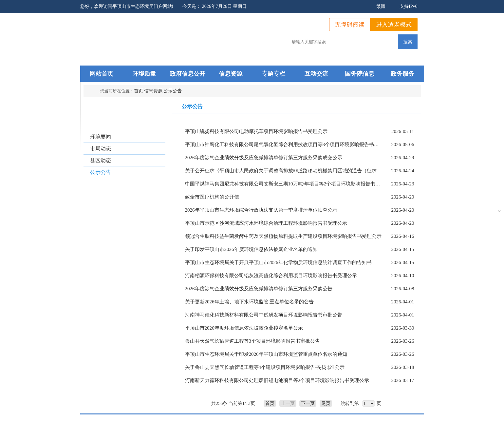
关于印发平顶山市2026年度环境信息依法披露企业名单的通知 (251, 249)
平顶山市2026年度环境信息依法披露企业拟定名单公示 (244, 328)
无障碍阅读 (350, 25)
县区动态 (101, 160)
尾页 (326, 403)
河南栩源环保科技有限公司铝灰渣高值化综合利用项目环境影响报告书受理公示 (271, 276)
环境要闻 (101, 137)
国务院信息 (360, 74)
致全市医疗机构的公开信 (212, 197)
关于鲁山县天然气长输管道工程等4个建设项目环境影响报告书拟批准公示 (265, 367)
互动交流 (316, 74)
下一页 (308, 403)
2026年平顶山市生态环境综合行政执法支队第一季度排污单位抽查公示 (261, 210)
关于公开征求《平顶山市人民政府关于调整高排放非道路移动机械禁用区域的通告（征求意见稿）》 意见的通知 (306, 171)
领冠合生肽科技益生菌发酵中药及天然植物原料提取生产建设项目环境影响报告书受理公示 (283, 236)
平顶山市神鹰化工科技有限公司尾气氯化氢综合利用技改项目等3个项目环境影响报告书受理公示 (289, 144)
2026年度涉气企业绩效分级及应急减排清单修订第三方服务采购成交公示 (264, 158)
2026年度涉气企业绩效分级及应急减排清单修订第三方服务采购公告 (259, 289)
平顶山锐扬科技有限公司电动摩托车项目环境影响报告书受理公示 (256, 131)
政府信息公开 (188, 74)
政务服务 (402, 74)
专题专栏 (273, 74)
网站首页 (102, 74)
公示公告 (173, 91)
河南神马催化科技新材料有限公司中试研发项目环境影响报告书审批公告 (264, 315)
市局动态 (101, 149)
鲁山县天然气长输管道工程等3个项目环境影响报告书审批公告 (253, 341)
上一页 (288, 403)
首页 (139, 91)
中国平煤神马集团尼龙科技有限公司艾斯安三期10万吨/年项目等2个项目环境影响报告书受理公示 (290, 184)
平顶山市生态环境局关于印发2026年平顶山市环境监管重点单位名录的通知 (266, 354)
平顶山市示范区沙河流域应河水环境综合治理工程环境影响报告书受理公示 (266, 223)
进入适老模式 (394, 25)
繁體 (381, 6)
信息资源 (231, 74)
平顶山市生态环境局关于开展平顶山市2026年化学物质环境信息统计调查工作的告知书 (278, 262)
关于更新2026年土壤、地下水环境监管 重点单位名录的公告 (250, 302)
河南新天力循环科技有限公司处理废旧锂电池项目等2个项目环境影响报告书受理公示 (277, 380)
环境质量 (144, 74)
